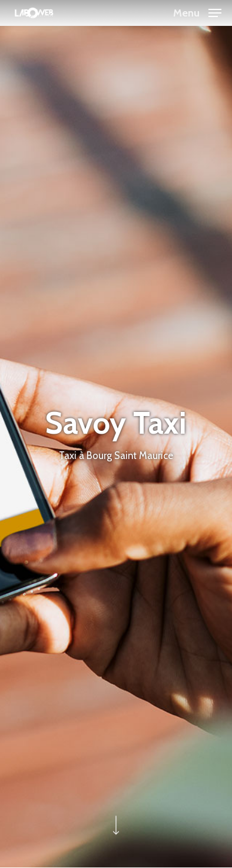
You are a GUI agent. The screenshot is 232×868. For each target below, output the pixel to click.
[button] (197, 12)
